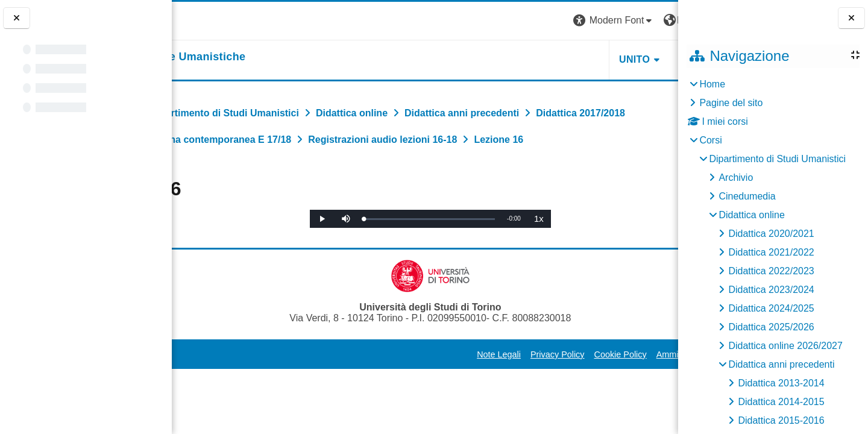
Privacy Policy (453, 381)
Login (657, 20)
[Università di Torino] (209, 20)
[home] (257, 57)
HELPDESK (602, 59)
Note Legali (394, 381)
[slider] (424, 246)
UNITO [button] (530, 59)
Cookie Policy (516, 381)
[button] (509, 21)
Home (712, 84)
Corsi (710, 140)
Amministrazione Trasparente (608, 381)
